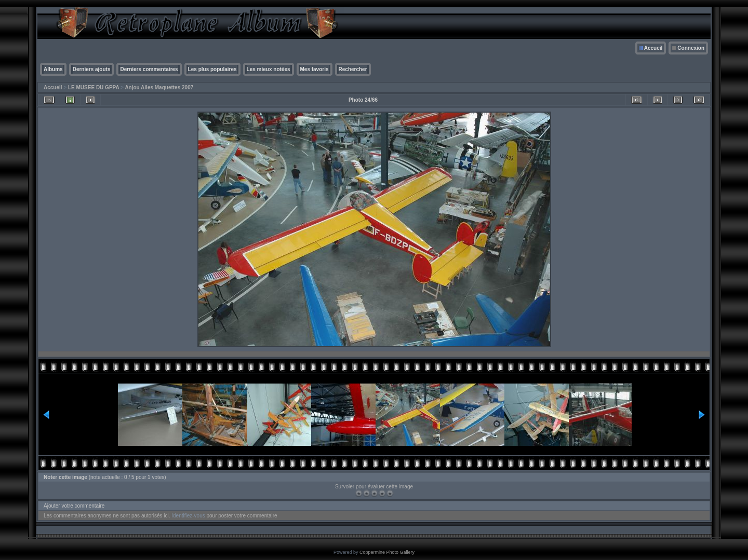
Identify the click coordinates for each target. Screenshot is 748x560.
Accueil (653, 48)
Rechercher (353, 69)
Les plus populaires (212, 69)
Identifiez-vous (188, 516)
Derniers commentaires (149, 69)
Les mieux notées (269, 69)
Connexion (691, 48)
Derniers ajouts (92, 69)
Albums (53, 69)
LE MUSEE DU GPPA (94, 87)
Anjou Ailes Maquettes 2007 (159, 87)
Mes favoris (315, 69)
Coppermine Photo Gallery (387, 552)
